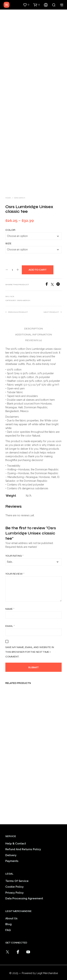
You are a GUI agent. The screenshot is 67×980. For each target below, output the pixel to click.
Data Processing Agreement (24, 893)
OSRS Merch (20, 193)
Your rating (14, 551)
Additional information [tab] (34, 329)
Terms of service (17, 876)
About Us (11, 913)
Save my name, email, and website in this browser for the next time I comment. (30, 647)
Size (8, 238)
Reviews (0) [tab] (33, 335)
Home (8, 193)
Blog (8, 919)
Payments (12, 856)
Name (10, 604)
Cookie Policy (14, 882)
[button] (26, 5)
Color (10, 225)
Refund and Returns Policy (23, 844)
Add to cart (38, 265)
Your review (15, 569)
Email (10, 621)
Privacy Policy (14, 887)
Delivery (11, 850)
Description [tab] (33, 324)
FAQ (8, 925)
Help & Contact (16, 838)
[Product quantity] (12, 265)
